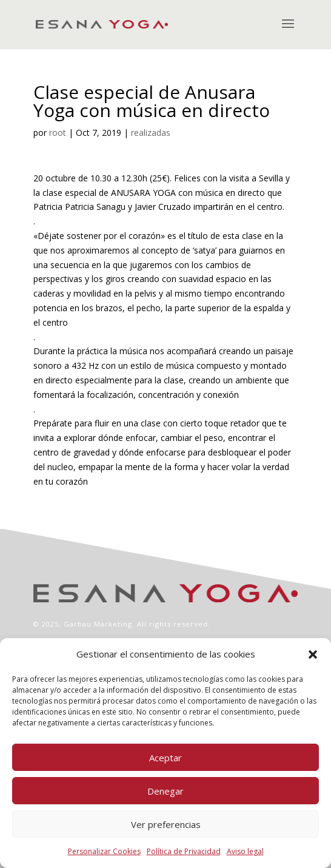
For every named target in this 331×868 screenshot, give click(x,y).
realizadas (151, 133)
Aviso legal (245, 851)
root (58, 133)
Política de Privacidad (184, 851)
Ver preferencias (166, 824)
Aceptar (165, 758)
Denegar (165, 791)
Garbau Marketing (98, 624)
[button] (313, 654)
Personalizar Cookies (104, 851)
